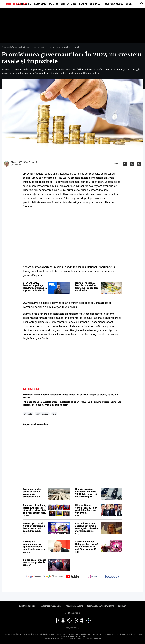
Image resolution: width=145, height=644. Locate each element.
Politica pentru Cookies (50, 606)
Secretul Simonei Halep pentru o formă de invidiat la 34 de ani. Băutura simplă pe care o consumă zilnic (87, 545)
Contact (122, 606)
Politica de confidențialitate (100, 606)
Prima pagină (7, 47)
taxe (54, 414)
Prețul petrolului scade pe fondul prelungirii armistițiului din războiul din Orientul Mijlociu (34, 493)
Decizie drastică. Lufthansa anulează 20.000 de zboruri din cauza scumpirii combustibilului (87, 493)
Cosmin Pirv (16, 165)
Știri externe (68, 4)
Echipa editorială (27, 606)
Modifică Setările (72, 613)
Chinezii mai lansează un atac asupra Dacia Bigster (35, 562)
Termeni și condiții (74, 606)
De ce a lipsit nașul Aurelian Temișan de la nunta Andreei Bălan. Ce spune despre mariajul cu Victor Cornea (34, 527)
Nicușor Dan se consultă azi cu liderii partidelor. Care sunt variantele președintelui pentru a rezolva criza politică (87, 509)
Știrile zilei (25, 4)
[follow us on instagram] (92, 577)
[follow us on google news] (33, 577)
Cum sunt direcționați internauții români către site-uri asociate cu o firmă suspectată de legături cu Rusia (35, 509)
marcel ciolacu (42, 414)
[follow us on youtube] (72, 577)
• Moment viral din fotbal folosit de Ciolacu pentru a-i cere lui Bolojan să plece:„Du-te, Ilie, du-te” (71, 396)
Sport (129, 4)
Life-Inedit (96, 4)
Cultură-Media (114, 4)
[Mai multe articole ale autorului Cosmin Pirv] (7, 164)
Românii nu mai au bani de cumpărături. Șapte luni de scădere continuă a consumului (87, 287)
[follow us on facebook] (112, 577)
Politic (54, 4)
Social (83, 4)
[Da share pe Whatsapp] (139, 164)
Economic (40, 4)
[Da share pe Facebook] (125, 164)
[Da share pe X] (132, 164)
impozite (28, 414)
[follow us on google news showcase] (53, 577)
